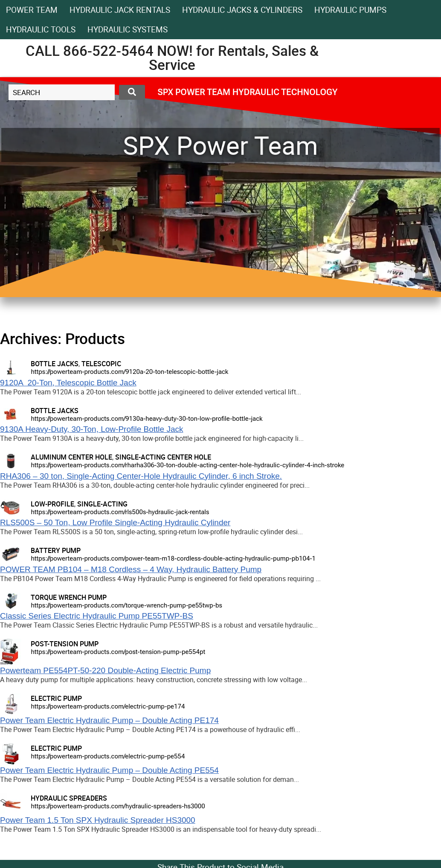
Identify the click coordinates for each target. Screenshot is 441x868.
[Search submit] (132, 92)
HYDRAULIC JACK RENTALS (120, 10)
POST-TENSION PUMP (65, 644)
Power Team (32, 10)
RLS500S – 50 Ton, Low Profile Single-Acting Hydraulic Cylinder (115, 522)
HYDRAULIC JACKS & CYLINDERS (242, 10)
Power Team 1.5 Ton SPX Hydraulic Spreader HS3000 (98, 820)
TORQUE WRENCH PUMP (69, 597)
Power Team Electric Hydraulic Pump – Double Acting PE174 (109, 720)
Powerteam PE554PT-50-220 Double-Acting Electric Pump (105, 670)
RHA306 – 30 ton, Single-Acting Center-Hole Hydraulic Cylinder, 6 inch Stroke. (141, 476)
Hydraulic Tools (41, 29)
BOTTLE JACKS (55, 364)
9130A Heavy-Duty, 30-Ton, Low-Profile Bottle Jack (91, 429)
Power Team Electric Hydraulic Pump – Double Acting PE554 (109, 770)
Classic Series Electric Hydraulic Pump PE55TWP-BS (97, 616)
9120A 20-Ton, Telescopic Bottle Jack (68, 383)
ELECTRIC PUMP (56, 698)
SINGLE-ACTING (102, 504)
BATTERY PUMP (56, 550)
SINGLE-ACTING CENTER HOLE (163, 457)
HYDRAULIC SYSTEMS (128, 29)
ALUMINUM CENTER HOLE (71, 457)
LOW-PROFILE (52, 504)
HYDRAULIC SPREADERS (69, 798)
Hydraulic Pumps (350, 10)
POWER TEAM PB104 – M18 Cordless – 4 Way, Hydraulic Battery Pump (131, 569)
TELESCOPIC (101, 364)
